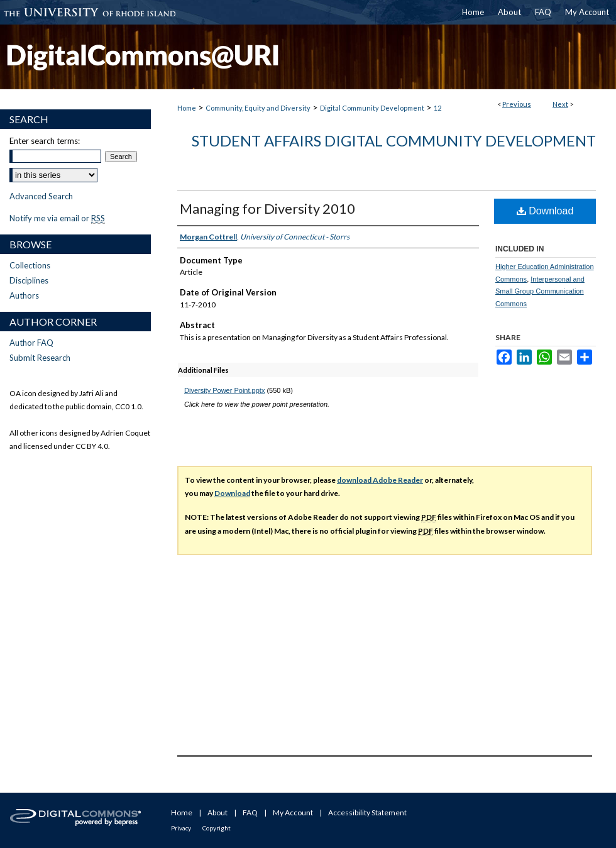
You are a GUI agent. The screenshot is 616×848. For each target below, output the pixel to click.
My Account (293, 812)
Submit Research (40, 358)
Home (187, 108)
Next (560, 104)
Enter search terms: (45, 141)
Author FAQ (31, 343)
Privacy (181, 828)
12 (437, 108)
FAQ (250, 812)
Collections (30, 265)
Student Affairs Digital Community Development (394, 140)
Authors (24, 295)
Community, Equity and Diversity (258, 108)
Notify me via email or (57, 218)
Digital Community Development (372, 108)
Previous (517, 104)
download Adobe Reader (380, 480)
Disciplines (29, 280)
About (217, 812)
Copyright (217, 828)
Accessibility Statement (367, 812)
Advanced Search (41, 196)
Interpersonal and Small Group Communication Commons (540, 292)
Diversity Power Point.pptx (224, 390)
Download (545, 211)
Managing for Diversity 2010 (267, 208)
